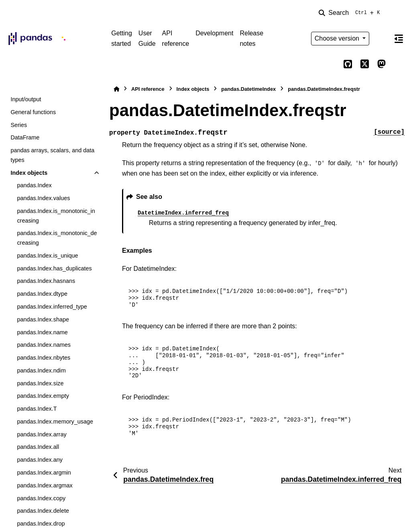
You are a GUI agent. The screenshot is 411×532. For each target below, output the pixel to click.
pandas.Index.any (40, 460)
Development (214, 33)
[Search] (351, 13)
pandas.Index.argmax (45, 485)
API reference (176, 38)
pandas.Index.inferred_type (52, 307)
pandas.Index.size (40, 383)
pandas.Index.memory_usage (55, 422)
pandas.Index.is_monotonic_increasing (56, 216)
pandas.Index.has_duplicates (54, 268)
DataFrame (25, 137)
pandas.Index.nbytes (44, 358)
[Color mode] (381, 39)
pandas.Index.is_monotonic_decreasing (57, 238)
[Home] (116, 89)
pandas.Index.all (38, 447)
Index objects (29, 173)
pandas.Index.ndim (41, 370)
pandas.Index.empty (43, 396)
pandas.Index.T (37, 409)
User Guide (147, 38)
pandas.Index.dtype (42, 294)
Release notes (251, 38)
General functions (33, 112)
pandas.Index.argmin (44, 473)
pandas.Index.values (43, 198)
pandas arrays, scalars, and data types (52, 155)
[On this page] (399, 39)
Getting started (122, 38)
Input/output (26, 99)
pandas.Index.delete (43, 511)
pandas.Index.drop (41, 524)
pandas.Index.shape (43, 319)
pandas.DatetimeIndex (248, 89)
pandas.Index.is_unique (47, 256)
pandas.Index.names (44, 345)
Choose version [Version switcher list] (338, 38)
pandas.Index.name (42, 332)
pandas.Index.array (42, 434)
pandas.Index (34, 185)
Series (19, 125)
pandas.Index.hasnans (46, 281)
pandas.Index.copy (41, 498)
